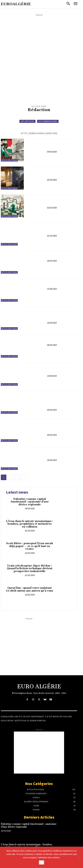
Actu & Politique (9, 160)
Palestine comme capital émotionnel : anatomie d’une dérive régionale (52, 145)
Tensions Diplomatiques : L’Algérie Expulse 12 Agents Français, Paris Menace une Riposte (52, 369)
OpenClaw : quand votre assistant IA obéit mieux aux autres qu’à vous (52, 255)
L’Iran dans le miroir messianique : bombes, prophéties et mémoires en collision (52, 173)
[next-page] (24, 477)
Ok (42, 862)
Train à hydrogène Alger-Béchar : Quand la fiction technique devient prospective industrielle (52, 229)
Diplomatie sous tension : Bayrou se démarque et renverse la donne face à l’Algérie (52, 453)
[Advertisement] (42, 40)
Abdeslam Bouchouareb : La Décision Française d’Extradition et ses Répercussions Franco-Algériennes (52, 426)
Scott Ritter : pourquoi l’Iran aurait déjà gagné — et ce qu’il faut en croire (52, 201)
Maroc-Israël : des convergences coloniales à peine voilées (52, 283)
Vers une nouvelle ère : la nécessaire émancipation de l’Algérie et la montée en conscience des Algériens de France (52, 314)
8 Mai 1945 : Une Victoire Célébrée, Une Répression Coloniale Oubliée (52, 339)
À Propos (7, 707)
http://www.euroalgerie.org (39, 133)
